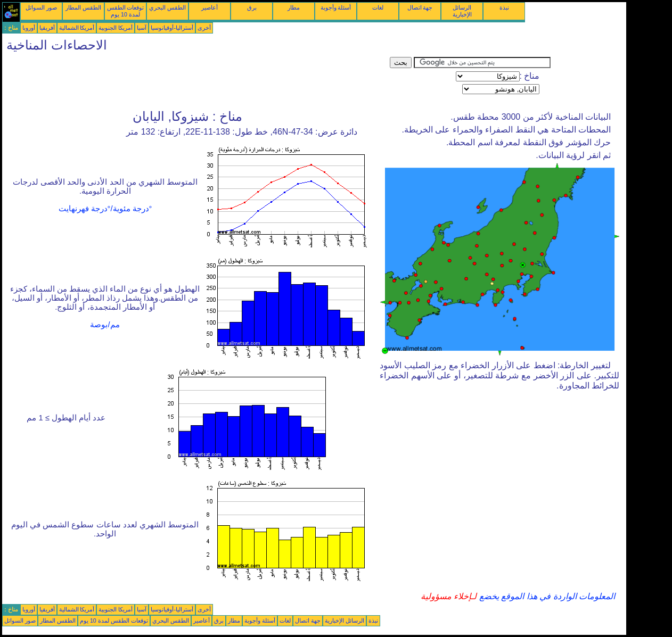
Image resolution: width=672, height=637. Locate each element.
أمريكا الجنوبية (116, 28)
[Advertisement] (196, 81)
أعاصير (210, 7)
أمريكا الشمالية (77, 28)
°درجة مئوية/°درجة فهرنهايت (105, 209)
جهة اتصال (420, 7)
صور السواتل (41, 7)
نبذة (504, 7)
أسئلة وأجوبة (336, 7)
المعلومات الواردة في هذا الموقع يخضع (546, 596)
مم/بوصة (105, 325)
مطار (294, 7)
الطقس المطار (83, 7)
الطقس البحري (167, 7)
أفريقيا (47, 28)
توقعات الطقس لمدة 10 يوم (126, 11)
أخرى (204, 28)
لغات (378, 7)
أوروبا (29, 28)
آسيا (142, 28)
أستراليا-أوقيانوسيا (172, 28)
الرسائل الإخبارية (462, 11)
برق (252, 7)
